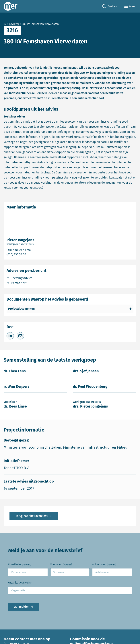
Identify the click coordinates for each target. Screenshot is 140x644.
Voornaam (61, 565)
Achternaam (104, 565)
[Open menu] (130, 6)
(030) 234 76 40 (29, 254)
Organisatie (20, 583)
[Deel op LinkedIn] (10, 336)
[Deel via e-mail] (20, 336)
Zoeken (110, 6)
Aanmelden (22, 607)
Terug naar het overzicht (32, 516)
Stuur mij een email (34, 250)
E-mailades (20, 565)
